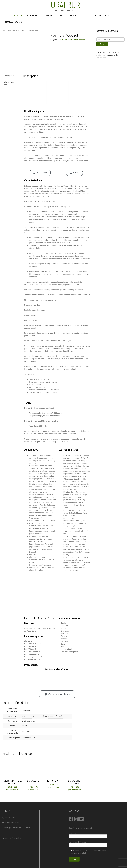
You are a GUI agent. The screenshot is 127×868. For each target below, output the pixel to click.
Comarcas (48, 15)
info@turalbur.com (12, 823)
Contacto (87, 15)
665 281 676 (10, 818)
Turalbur (64, 5)
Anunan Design (18, 838)
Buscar (102, 44)
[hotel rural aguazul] (57, 595)
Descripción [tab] (9, 76)
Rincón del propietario (13, 22)
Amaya (18, 30)
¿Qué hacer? (61, 15)
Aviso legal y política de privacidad (16, 828)
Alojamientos (18, 15)
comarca (11, 30)
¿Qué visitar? (74, 15)
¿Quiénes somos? (34, 15)
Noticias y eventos (102, 15)
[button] (26, 92)
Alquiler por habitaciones (68, 40)
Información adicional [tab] (9, 83)
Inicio (7, 15)
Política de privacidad (77, 853)
